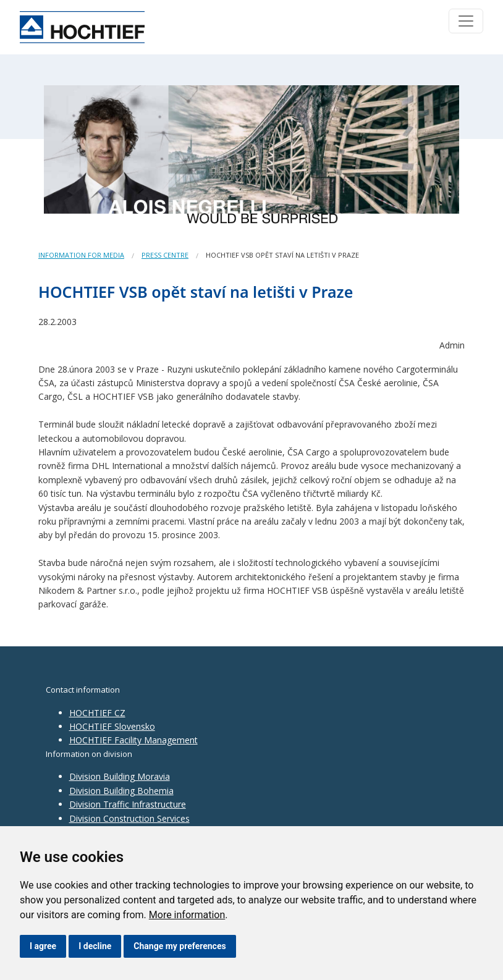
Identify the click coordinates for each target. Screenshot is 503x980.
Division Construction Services (129, 818)
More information (187, 915)
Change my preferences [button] (180, 946)
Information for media (81, 255)
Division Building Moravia (120, 776)
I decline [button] (95, 946)
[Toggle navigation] (466, 21)
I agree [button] (43, 946)
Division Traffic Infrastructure (128, 804)
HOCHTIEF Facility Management (133, 740)
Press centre (165, 255)
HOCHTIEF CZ (97, 713)
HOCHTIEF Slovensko (112, 726)
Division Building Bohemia (121, 791)
